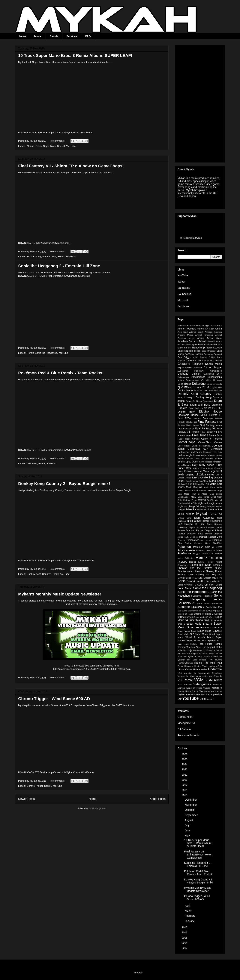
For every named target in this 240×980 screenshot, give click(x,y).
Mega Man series (212, 494)
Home (93, 799)
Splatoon (184, 607)
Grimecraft (216, 449)
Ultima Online (185, 669)
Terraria (182, 647)
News (23, 36)
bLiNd (195, 357)
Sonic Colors (216, 585)
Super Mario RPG (186, 634)
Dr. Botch (197, 401)
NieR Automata (204, 518)
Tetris (199, 647)
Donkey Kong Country (39, 574)
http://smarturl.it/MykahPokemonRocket (70, 450)
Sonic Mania (185, 588)
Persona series (204, 540)
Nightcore (207, 521)
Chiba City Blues (204, 360)
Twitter (181, 282)
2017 (185, 927)
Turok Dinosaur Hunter (189, 666)
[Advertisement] (200, 103)
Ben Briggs (184, 357)
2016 (185, 932)
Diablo (219, 384)
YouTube (71, 146)
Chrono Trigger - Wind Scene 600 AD (54, 699)
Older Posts (158, 799)
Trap (206, 663)
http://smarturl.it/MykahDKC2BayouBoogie (71, 560)
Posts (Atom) (99, 808)
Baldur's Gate (205, 345)
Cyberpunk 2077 (213, 374)
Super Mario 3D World (204, 617)
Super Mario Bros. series (200, 625)
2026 (185, 754)
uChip (219, 666)
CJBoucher (183, 371)
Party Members (191, 537)
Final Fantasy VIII (209, 432)
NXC (180, 524)
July (187, 825)
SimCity (181, 578)
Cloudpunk (199, 371)
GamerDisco (205, 442)
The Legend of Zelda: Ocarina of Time (200, 657)
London (218, 478)
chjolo (189, 368)
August (189, 820)
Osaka (211, 527)
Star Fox (218, 607)
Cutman (196, 374)
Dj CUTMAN (184, 387)
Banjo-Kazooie (214, 348)
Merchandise (184, 497)
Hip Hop (218, 452)
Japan (197, 459)
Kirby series (207, 465)
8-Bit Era (189, 326)
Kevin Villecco (206, 462)
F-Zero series (193, 418)
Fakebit (218, 418)
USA (180, 673)
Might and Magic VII (188, 506)
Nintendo (217, 521)
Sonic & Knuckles (196, 581)
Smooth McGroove (213, 578)
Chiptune (184, 364)
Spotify (209, 607)
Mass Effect (192, 491)
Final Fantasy (34, 257)
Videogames (202, 684)
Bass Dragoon (208, 351)
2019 (185, 790)
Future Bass (215, 435)
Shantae (217, 565)
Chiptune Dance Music (207, 364)
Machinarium (192, 481)
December (191, 800)
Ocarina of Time (194, 524)
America (218, 332)
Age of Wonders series (191, 329)
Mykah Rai (216, 514)
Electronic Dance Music (192, 415)
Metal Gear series (200, 497)
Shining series (186, 575)
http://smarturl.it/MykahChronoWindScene (71, 772)
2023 (185, 769)
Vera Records (215, 676)
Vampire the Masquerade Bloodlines (203, 673)
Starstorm (192, 611)
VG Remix (185, 680)
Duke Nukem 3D (198, 408)
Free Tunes (200, 435)
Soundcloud (184, 294)
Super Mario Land (187, 631)
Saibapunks (197, 565)
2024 (185, 764)
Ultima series (200, 669)
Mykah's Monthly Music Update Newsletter (60, 594)
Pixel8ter (217, 543)
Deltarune (199, 384)
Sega (208, 565)
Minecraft (202, 510)
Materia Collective (207, 491)
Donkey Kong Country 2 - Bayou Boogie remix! (64, 484)
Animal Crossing (204, 335)
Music (38, 36)
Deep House (184, 384)
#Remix (181, 326)
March (189, 911)
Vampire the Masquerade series (193, 676)
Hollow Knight (185, 455)
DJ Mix (207, 387)
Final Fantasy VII (205, 428)
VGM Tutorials (185, 685)
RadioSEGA (207, 554)
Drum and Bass (200, 405)
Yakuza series (207, 691)
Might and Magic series (210, 503)
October (190, 810)
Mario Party (210, 487)
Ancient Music (185, 335)
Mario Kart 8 (188, 484)
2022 (185, 775)
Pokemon (32, 464)
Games (218, 442)
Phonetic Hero (202, 543)
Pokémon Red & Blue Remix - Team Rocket (60, 373)
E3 (210, 408)
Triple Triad (216, 663)
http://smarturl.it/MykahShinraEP (54, 243)
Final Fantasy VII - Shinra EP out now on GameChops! (71, 166)
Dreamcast (208, 401)
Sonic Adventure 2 (187, 585)
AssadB (211, 341)
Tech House (205, 644)
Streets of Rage (185, 614)
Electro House (210, 411)
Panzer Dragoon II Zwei (209, 530)
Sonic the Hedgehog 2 (193, 592)
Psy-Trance (184, 553)
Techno (218, 644)
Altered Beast (196, 332)
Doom (189, 401)
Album (30, 146)
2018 (185, 795)
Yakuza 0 (217, 688)
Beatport (218, 354)
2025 (185, 759)
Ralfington (189, 558)
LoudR (181, 481)
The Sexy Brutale (196, 660)
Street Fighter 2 (214, 611)
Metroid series (206, 500)
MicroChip (192, 503)
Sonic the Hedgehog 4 (203, 596)
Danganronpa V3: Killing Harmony (204, 380)
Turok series (208, 666)
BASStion (189, 354)
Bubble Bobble (208, 357)
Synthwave (213, 641)
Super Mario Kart (213, 628)
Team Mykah (190, 644)
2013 (185, 948)
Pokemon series (186, 550)
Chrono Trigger (35, 786)
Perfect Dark (215, 537)
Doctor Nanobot (187, 390)
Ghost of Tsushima (201, 446)
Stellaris (201, 611)
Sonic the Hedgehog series (200, 597)
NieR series (194, 521)
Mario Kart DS (202, 484)
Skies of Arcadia (194, 578)
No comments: (58, 141)
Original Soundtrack (197, 527)
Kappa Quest (191, 462)
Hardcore (208, 452)
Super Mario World (205, 634)
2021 (185, 780)
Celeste (190, 360)
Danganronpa (198, 377)
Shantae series (186, 571)
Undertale (215, 669)
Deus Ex (211, 384)
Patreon (203, 537)
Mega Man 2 (192, 494)
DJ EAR (197, 387)
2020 (185, 785)
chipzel (181, 368)
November (191, 805)
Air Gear (209, 329)
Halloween (183, 452)
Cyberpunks (183, 377)
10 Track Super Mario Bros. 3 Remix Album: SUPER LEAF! (75, 56)
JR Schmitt (207, 459)
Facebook (183, 306)
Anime (201, 338)
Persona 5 (191, 540)
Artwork (203, 341)
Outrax (219, 527)
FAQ (88, 36)
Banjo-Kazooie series (189, 351)
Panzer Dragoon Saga (190, 534)
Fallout (181, 422)
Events (54, 36)
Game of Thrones (211, 439)
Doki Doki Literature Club (210, 391)
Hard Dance (196, 452)
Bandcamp (184, 288)
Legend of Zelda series (200, 475)
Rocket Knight (197, 562)
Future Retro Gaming (189, 439)
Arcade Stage (214, 338)
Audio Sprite (192, 345)
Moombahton (214, 509)
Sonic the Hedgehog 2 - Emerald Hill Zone (59, 266)
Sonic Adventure (214, 581)
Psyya (196, 554)
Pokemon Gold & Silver (207, 547)
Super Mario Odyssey (210, 631)
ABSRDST (199, 326)
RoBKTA (182, 562)
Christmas (198, 368)
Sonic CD (203, 585)
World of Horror (194, 688)
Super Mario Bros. (199, 620)
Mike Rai (191, 509)
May (187, 836)
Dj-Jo (214, 387)
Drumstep (217, 405)
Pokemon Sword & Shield (209, 550)
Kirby (195, 465)
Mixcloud (183, 300)
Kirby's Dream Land (203, 468)
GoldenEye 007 (198, 449)
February (190, 916)
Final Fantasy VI (186, 429)
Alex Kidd (183, 332)
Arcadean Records (188, 341)
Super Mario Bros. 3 (54, 146)
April (188, 906)
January (190, 921)
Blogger (138, 973)
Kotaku (188, 471)
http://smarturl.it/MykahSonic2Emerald (69, 276)
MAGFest (204, 481)
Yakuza (207, 688)
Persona (181, 540)
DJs (220, 387)
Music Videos (186, 514)
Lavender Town (201, 471)
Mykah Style (184, 518)
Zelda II (211, 699)
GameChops (49, 257)
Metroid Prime (190, 500)
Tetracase (191, 647)
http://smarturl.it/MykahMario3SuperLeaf (70, 133)
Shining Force (214, 571)
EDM (192, 412)
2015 (185, 938)
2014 (185, 943)
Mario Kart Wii (194, 487)
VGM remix (214, 680)
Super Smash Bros (197, 641)
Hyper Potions (208, 455)
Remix (38, 146)
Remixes (216, 558)
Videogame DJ (186, 723)
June (188, 830)
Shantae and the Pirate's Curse (200, 568)
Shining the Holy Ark (209, 575)
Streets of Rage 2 (204, 614)
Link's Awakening (202, 478)
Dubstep (182, 408)
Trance (198, 663)
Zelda (203, 699)
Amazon (209, 332)
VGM (199, 680)
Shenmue (199, 571)
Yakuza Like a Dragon (188, 691)
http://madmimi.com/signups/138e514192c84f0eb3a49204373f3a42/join (92, 669)
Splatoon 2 (198, 607)
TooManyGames (185, 663)
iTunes (219, 455)
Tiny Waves (215, 660)
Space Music (203, 603)
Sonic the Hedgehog (46, 353)
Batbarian (208, 354)
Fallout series (191, 422)
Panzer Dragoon (186, 530)
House (197, 455)
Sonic (181, 581)
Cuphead (183, 374)
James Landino (185, 459)
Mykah (202, 513)
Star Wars (182, 611)
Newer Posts (26, 799)
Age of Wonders (213, 326)
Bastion (199, 354)
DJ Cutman (184, 729)
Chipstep (218, 360)
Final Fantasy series (211, 425)
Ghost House (184, 446)
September (191, 815)
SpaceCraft (217, 603)
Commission (216, 371)
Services (72, 36)
